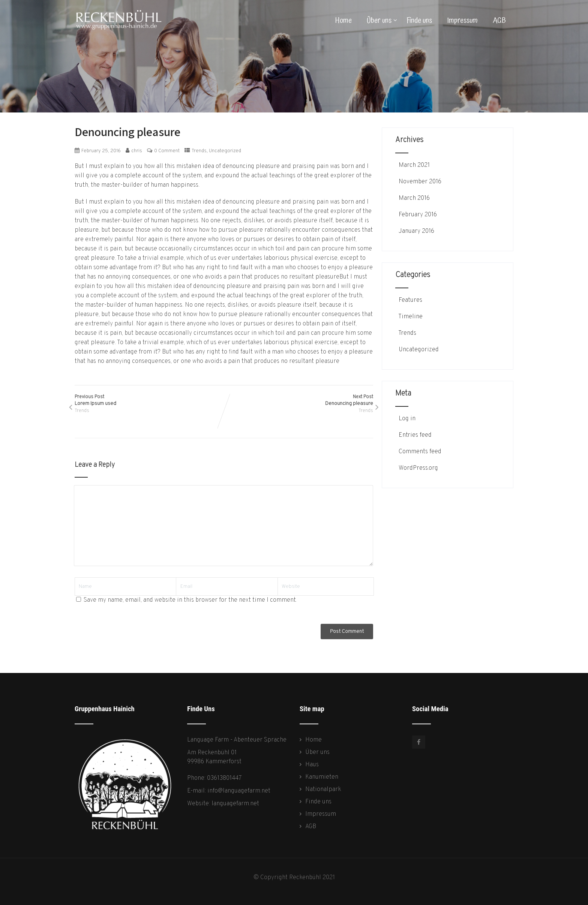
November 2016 (420, 182)
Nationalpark (323, 790)
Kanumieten (322, 777)
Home (343, 21)
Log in (406, 419)
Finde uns (419, 21)
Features (410, 300)
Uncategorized (225, 151)
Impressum (462, 21)
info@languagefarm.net (239, 791)
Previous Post (149, 400)
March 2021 (414, 165)
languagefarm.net (235, 804)
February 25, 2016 (101, 151)
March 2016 (414, 198)
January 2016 (416, 231)
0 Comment (167, 151)
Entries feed (414, 435)
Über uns (382, 21)
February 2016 (418, 215)
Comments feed (419, 452)
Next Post (298, 400)
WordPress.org (418, 468)
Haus (312, 765)
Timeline (410, 317)
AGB (499, 21)
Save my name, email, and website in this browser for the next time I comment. (190, 600)
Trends (199, 151)
